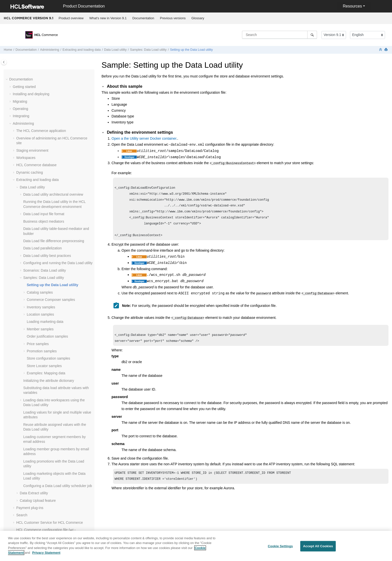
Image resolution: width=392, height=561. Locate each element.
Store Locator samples (44, 234)
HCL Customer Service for (50, 390)
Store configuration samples (48, 226)
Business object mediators (44, 89)
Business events (29, 440)
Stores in (36, 454)
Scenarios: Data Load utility (44, 138)
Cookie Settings (280, 549)
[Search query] (279, 35)
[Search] (312, 35)
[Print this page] (386, 50)
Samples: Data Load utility (148, 50)
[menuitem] (71, 18)
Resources (352, 6)
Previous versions (173, 18)
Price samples (38, 212)
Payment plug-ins (30, 376)
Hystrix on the (37, 474)
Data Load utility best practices (47, 123)
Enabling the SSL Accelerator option (44, 410)
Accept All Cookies (318, 549)
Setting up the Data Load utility (191, 50)
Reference (21, 533)
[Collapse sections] (381, 50)
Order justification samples (47, 204)
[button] (21, 70)
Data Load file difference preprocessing (54, 109)
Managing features (31, 418)
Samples (19, 496)
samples (51, 167)
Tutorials (19, 489)
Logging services (29, 425)
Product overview (71, 18)
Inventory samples (41, 175)
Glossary (198, 18)
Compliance (22, 503)
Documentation (143, 18)
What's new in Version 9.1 (108, 18)
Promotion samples (42, 219)
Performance (23, 518)
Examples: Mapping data (46, 241)
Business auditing (30, 432)
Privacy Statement (46, 556)
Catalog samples (40, 160)
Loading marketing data (45, 189)
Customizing (22, 481)
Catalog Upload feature (38, 368)
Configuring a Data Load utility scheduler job (58, 354)
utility (115, 50)
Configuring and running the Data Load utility (58, 131)
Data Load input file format (44, 82)
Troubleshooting (25, 526)
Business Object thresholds (37, 447)
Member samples (40, 197)
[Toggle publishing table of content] (4, 62)
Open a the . (144, 138)
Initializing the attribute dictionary (49, 248)
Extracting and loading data (82, 50)
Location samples (40, 182)
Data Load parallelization (42, 116)
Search (22, 383)
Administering (49, 50)
